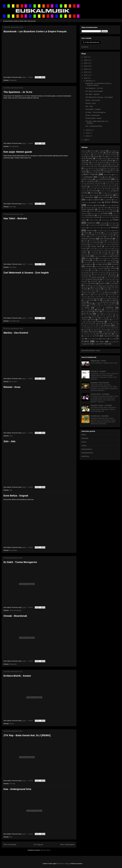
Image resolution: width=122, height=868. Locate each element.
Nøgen (106, 289)
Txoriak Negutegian (113, 322)
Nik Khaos (87, 287)
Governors (91, 223)
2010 (86, 78)
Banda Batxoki (95, 168)
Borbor (115, 181)
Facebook (85, 47)
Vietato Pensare (94, 328)
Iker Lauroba (88, 235)
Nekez (116, 283)
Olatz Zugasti (99, 293)
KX (91, 262)
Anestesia (113, 159)
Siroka (87, 308)
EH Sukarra (95, 193)
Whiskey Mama (114, 330)
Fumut (114, 210)
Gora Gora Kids (107, 217)
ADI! (89, 153)
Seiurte (84, 306)
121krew (93, 151)
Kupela (86, 262)
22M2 (99, 151)
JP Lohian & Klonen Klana (104, 248)
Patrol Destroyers (95, 298)
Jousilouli (92, 248)
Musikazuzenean (87, 453)
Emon (110, 195)
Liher (115, 267)
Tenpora (93, 316)
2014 (86, 66)
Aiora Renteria (98, 155)
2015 (86, 63)
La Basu (113, 262)
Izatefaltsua (93, 241)
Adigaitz (95, 153)
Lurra (93, 270)
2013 (86, 69)
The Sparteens (14, 146)
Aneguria (105, 159)
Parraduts (84, 298)
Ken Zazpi (13, 207)
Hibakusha (90, 231)
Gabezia (84, 211)
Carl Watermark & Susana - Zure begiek (26, 273)
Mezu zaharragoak (67, 844)
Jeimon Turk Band (108, 243)
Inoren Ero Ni (93, 237)
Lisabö (93, 268)
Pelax (85, 300)
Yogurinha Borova (110, 336)
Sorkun (97, 312)
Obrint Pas (102, 291)
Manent (105, 274)
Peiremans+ (115, 298)
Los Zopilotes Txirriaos (108, 268)
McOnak (113, 276)
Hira (103, 231)
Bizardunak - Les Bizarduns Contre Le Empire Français (35, 31)
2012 (86, 72)
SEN (97, 306)
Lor (97, 268)
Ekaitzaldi (85, 438)
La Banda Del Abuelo (101, 262)
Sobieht (116, 310)
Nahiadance (85, 283)
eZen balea (104, 208)
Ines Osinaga (109, 235)
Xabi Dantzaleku (108, 332)
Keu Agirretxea (91, 258)
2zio (105, 151)
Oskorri (103, 295)
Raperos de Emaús (95, 302)
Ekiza (103, 193)
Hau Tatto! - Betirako (15, 218)
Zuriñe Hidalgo (104, 344)
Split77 (104, 312)
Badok (84, 435)
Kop (94, 260)
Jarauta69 (92, 243)
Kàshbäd (105, 252)
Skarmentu (85, 310)
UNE (83, 326)
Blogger (67, 864)
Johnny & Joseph (95, 245)
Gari (115, 211)
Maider (110, 272)
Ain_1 (89, 155)
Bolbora (92, 181)
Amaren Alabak (112, 157)
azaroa (88, 130)
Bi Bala (100, 177)
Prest (111, 300)
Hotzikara (109, 231)
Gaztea (84, 446)
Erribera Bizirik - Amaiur (17, 676)
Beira (115, 170)
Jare (99, 243)
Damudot (114, 187)
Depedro (84, 191)
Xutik (97, 336)
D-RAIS (92, 187)
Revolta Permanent (109, 302)
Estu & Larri (108, 205)
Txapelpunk (89, 322)
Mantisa (114, 274)
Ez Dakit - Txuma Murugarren (20, 562)
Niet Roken (115, 285)
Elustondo (102, 195)
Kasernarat (95, 252)
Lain (91, 264)
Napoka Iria (103, 283)
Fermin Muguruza (88, 209)
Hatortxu (103, 225)
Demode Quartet (110, 189)
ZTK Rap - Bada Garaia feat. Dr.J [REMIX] (27, 735)
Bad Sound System (112, 166)
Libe (110, 267)
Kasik (113, 252)
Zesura (111, 342)
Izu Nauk (110, 241)
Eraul (105, 200)
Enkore (116, 197)
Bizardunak (13, 80)
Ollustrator (61, 864)
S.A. (96, 304)
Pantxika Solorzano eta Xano (99, 297)
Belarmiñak (92, 172)
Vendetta (107, 326)
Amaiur (12, 724)
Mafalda (84, 272)
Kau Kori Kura (100, 254)
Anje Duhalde (108, 161)
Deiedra (91, 189)
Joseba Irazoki (96, 246)
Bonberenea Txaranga (104, 181)
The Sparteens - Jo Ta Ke (18, 92)
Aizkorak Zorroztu (110, 155)
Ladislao (84, 264)
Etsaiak (116, 205)
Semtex (91, 306)
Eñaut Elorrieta (104, 197)
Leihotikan (89, 266)
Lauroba (115, 264)
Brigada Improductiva (96, 183)
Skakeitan (110, 308)
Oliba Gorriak (109, 293)
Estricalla (99, 205)
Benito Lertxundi (114, 172)
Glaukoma (91, 215)
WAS (92, 330)
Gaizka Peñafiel (94, 211)
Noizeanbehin (115, 289)
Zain (11, 490)
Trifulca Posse (113, 318)
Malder (117, 272)
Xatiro (85, 336)
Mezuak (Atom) (46, 850)
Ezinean (114, 208)
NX (95, 291)
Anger (84, 161)
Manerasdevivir (87, 449)
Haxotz (84, 228)
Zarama (97, 339)
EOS (87, 200)
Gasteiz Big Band (96, 214)
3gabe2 (111, 151)
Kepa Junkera (98, 256)
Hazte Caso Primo (95, 228)
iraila (88, 136)
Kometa (87, 260)
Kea (11, 837)
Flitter (100, 210)
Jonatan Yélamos (107, 245)
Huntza (86, 233)
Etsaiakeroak (88, 208)
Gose (11, 436)
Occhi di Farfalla (112, 291)
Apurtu (111, 163)
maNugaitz (85, 276)
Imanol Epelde (98, 235)
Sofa (85, 312)
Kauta (109, 254)
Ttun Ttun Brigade (104, 320)
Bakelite (86, 168)
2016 (86, 60)
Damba (106, 187)
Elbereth (94, 195)
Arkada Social (93, 164)
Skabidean (99, 308)
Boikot (85, 181)
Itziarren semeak (88, 239)
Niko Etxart (96, 287)
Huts (93, 233)
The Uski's (95, 318)
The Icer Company (106, 316)
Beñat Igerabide (102, 172)
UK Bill (101, 324)
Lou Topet (85, 270)
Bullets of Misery (92, 185)
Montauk (105, 280)
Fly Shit (107, 210)
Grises (111, 223)
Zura (95, 344)
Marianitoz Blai (96, 276)
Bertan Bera (108, 175)
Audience (114, 164)
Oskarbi (96, 295)
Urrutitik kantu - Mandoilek (100, 416)
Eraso (93, 200)
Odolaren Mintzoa (87, 293)
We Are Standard (102, 330)
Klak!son (109, 258)
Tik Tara (103, 318)
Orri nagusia (38, 844)
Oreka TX (87, 295)
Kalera (109, 250)
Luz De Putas (103, 270)
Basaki (98, 170)
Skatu (99, 310)
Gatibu (105, 213)
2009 (86, 140)
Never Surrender (105, 285)
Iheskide (116, 233)
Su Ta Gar (88, 314)
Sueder (99, 314)
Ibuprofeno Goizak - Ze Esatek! (101, 405)
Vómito (86, 330)
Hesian (115, 227)
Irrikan (108, 237)
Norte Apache (87, 291)
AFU (102, 153)
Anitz (99, 161)
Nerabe (86, 285)
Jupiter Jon (102, 250)
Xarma (116, 334)
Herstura (105, 228)
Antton (104, 163)
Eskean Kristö (96, 202)
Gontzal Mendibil (94, 217)
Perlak (91, 300)
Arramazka (104, 164)
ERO (110, 200)
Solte (90, 312)
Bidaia (107, 177)
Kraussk (116, 260)
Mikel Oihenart (109, 278)
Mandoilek (97, 274)
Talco (112, 314)
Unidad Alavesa (91, 326)
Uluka (115, 324)
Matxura (105, 276)
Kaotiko (84, 252)
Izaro (117, 239)
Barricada (91, 170)
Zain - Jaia (9, 441)
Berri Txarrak (91, 174)
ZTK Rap (12, 784)
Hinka (98, 231)
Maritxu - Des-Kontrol (16, 333)
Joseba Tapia (109, 246)
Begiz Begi (107, 170)
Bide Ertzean (88, 179)
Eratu (99, 200)
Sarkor (108, 304)
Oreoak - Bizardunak (15, 616)
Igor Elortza (107, 233)
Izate (85, 241)
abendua (89, 81)
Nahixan (93, 283)
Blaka (117, 179)
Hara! (96, 225)
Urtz (99, 326)
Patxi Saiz (106, 298)
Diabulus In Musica (105, 191)
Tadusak (106, 314)
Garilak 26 (85, 214)
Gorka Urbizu (94, 220)
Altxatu (96, 156)
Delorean (99, 189)
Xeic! (91, 336)
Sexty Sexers (104, 306)
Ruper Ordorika (87, 304)
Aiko (83, 155)
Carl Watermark (14, 321)
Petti (98, 300)
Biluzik (97, 179)
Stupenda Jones (113, 312)
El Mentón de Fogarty (113, 193)
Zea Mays (100, 342)
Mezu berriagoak (10, 844)
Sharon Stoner (114, 306)
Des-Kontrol (13, 382)
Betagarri (89, 177)
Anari (97, 159)
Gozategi (103, 223)
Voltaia (116, 328)
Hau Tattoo (13, 267)
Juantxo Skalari (93, 250)
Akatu (83, 157)
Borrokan (84, 183)
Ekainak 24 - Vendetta (98, 371)
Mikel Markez (97, 278)
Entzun (84, 442)
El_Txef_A (86, 195)
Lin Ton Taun (85, 268)
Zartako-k (104, 339)
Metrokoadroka (86, 278)
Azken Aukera (98, 166)
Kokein (116, 258)
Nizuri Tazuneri (96, 289)
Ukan (109, 324)
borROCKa (85, 456)
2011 (86, 75)
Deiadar (84, 189)
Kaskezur (84, 254)
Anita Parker (92, 161)
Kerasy (107, 256)
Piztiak (105, 300)
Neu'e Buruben (94, 285)
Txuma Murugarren (15, 610)
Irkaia (102, 237)
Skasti (92, 310)
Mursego (84, 282)
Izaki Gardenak (106, 239)
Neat (111, 283)
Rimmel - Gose (12, 387)
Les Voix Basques (101, 267)
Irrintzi (115, 237)
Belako (84, 172)
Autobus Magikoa (86, 166)
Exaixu (96, 208)
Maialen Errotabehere (100, 272)
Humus (116, 231)
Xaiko (109, 334)
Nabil (114, 282)
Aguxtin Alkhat (111, 153)
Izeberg (102, 241)
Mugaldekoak (113, 280)
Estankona (90, 205)
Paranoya (113, 297)
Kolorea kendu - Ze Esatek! (100, 394)
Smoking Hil (108, 310)
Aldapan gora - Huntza (98, 361)
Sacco (102, 304)
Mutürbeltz (94, 282)
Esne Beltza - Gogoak (16, 496)
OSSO (110, 295)
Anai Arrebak (87, 159)
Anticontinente (96, 163)
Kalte (115, 250)
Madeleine (113, 270)
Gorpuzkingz (106, 220)
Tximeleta (100, 322)
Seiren (114, 304)
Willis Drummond (91, 332)
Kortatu (108, 260)
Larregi (104, 264)
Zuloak (89, 344)
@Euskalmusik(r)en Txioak (91, 351)
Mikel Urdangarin (94, 280)
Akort (89, 157)
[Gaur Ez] (85, 151)
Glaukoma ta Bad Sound (104, 216)
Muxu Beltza (105, 282)
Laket (97, 264)
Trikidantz (85, 320)
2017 (86, 57)
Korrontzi (101, 260)
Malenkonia (87, 274)
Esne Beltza (13, 550)
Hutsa (99, 233)
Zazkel (112, 339)
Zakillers (90, 339)
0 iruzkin (30, 77)
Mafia (90, 272)
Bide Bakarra (115, 177)
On (117, 293)
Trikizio (93, 320)
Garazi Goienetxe (106, 211)
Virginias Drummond (106, 328)
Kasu (92, 254)
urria (87, 133)
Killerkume (101, 258)
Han (90, 225)
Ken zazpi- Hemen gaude (18, 152)
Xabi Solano (100, 334)
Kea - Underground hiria (17, 789)
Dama (99, 187)
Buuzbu (101, 185)
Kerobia (115, 256)
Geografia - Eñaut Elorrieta (100, 383)
